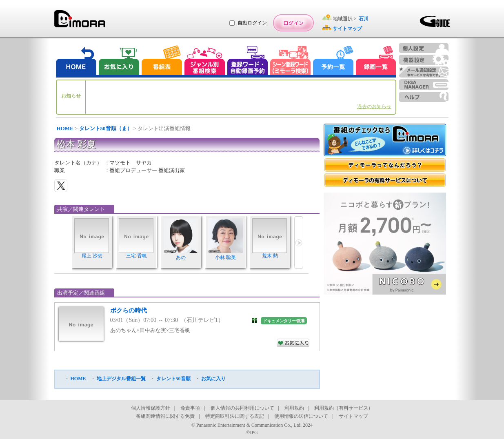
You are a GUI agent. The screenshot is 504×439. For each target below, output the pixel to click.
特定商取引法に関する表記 (235, 416)
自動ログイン (252, 23)
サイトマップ (353, 416)
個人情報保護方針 (151, 408)
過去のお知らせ (374, 106)
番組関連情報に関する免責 (165, 416)
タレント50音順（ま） (106, 128)
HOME (65, 128)
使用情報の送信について (301, 416)
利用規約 (294, 408)
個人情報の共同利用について (242, 408)
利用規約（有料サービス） (344, 408)
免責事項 (190, 408)
